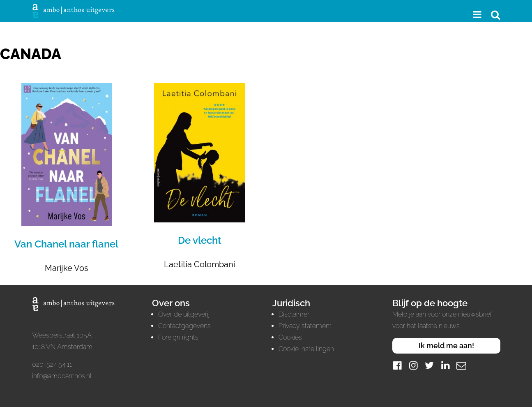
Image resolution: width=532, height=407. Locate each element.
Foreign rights (178, 337)
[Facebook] (397, 365)
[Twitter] (429, 365)
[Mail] (461, 365)
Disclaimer (294, 314)
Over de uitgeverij (184, 314)
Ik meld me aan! (446, 346)
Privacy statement (305, 326)
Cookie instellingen (306, 349)
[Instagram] (413, 365)
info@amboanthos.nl (62, 376)
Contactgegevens (184, 326)
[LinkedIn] (445, 365)
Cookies (290, 337)
